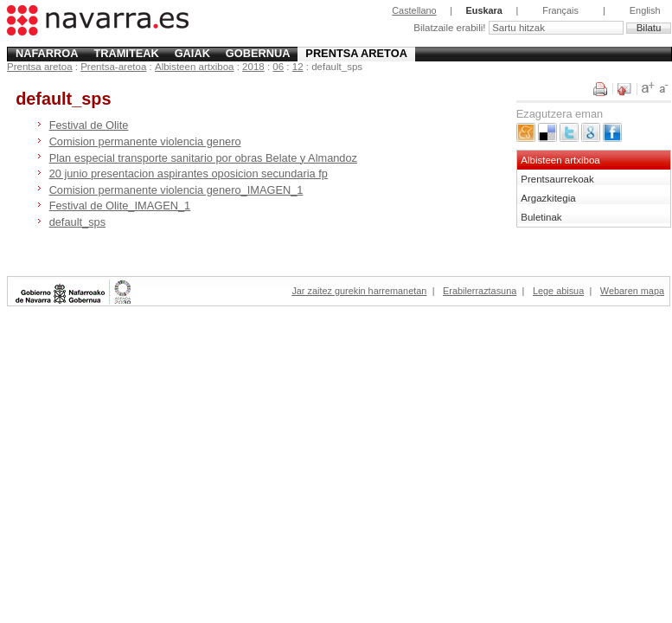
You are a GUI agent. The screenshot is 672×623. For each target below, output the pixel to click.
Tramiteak (126, 53)
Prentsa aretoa (356, 53)
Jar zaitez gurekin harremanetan (359, 291)
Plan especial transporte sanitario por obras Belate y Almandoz (203, 158)
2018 (253, 67)
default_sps (77, 222)
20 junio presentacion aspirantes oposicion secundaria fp (189, 173)
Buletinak (541, 217)
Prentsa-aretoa (113, 67)
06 (278, 67)
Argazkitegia (548, 198)
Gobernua (258, 53)
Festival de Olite (89, 125)
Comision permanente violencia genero (145, 141)
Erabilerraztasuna (480, 291)
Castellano (414, 10)
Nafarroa (47, 53)
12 (298, 67)
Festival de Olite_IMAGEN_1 (120, 206)
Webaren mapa (632, 291)
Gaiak (192, 53)
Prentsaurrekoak (557, 179)
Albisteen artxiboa (195, 67)
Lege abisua (558, 291)
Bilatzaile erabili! (451, 28)
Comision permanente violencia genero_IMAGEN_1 (176, 190)
